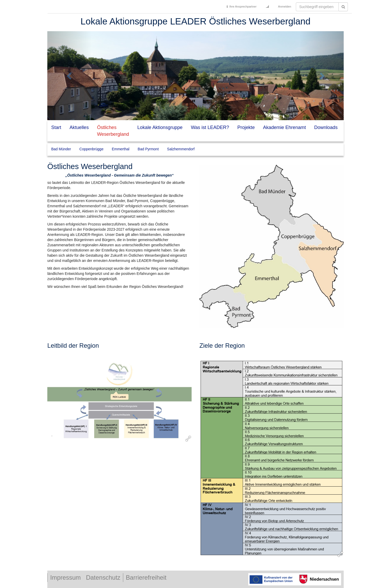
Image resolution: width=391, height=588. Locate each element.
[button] (70, 76)
